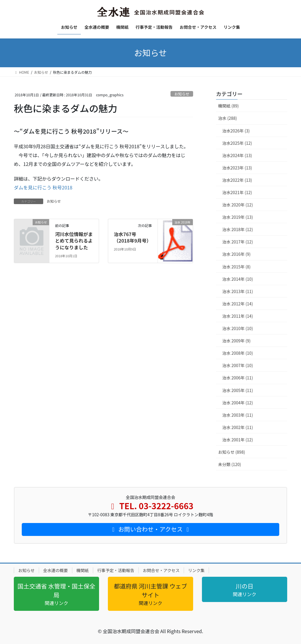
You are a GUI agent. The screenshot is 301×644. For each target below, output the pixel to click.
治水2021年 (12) (237, 192)
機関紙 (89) (228, 106)
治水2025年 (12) (237, 143)
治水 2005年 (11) (238, 390)
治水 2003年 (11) (238, 415)
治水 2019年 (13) (238, 217)
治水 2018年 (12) (238, 229)
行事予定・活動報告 (116, 570)
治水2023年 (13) (237, 168)
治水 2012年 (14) (238, 304)
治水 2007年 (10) (238, 365)
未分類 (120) (230, 464)
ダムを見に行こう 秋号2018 (43, 187)
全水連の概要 (56, 570)
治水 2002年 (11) (238, 427)
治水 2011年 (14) (238, 316)
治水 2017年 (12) (238, 242)
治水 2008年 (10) (238, 353)
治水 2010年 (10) (238, 328)
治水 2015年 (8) (236, 267)
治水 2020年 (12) (238, 205)
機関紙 (83, 570)
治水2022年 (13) (237, 180)
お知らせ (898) (232, 452)
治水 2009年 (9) (236, 341)
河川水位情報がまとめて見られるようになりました (74, 241)
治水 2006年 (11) (238, 378)
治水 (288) (228, 118)
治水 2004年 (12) (238, 403)
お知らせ (182, 94)
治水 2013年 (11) (238, 291)
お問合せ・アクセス (161, 570)
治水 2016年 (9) (236, 254)
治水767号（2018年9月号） (132, 237)
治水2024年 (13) (237, 155)
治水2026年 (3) (236, 131)
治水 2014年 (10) (238, 279)
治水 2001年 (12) (238, 440)
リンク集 (196, 570)
